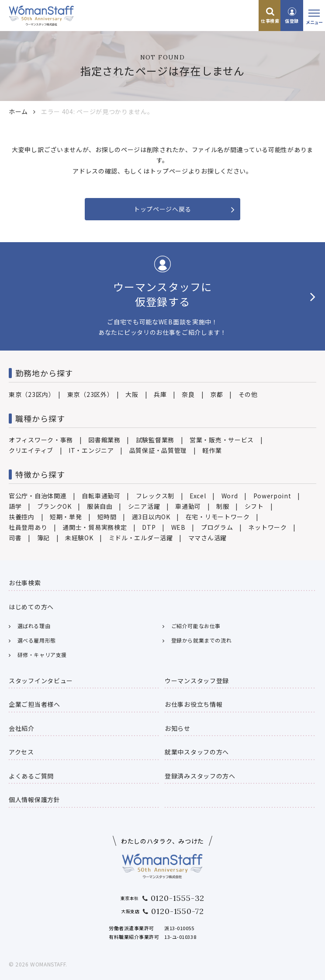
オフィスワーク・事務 (41, 440)
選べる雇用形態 (37, 640)
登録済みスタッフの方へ (200, 776)
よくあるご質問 (31, 776)
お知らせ (178, 728)
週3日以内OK (151, 517)
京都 (216, 394)
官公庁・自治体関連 (38, 496)
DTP (149, 527)
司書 (15, 538)
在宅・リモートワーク (218, 517)
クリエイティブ (31, 450)
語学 (15, 506)
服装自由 (100, 506)
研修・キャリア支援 (42, 655)
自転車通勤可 (101, 496)
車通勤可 (188, 506)
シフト (254, 506)
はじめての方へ (31, 607)
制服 (223, 506)
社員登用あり (28, 527)
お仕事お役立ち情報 (194, 704)
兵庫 (160, 394)
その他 (248, 394)
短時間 (107, 517)
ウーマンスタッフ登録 (197, 681)
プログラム (217, 527)
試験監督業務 (155, 440)
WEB (178, 527)
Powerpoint (272, 496)
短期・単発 (66, 517)
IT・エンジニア (91, 450)
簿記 (43, 538)
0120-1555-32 (178, 898)
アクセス (21, 752)
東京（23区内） (30, 394)
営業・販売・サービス (222, 440)
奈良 (188, 394)
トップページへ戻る (162, 209)
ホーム (18, 111)
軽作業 (212, 450)
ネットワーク (267, 527)
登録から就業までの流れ (202, 640)
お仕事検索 (25, 583)
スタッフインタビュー (41, 681)
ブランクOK (54, 506)
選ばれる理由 (34, 626)
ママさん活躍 (207, 538)
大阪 (132, 394)
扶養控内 (22, 517)
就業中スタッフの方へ (197, 752)
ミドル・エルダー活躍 (141, 538)
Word (230, 496)
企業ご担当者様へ (35, 704)
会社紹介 (22, 728)
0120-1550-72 (178, 911)
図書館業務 (104, 440)
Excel (198, 496)
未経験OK (79, 538)
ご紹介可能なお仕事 (196, 626)
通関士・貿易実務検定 (95, 527)
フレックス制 (155, 496)
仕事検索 (270, 21)
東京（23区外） (89, 394)
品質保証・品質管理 (158, 450)
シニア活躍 (144, 506)
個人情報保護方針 (35, 799)
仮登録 (292, 21)
